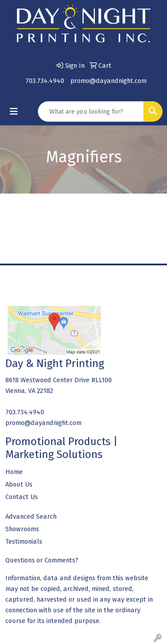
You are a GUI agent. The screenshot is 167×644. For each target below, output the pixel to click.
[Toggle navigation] (14, 111)
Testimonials (24, 541)
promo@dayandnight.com (108, 81)
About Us (19, 484)
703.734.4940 (45, 81)
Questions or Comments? (42, 560)
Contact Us (22, 497)
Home (14, 472)
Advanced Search (31, 516)
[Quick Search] (91, 111)
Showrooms (22, 529)
